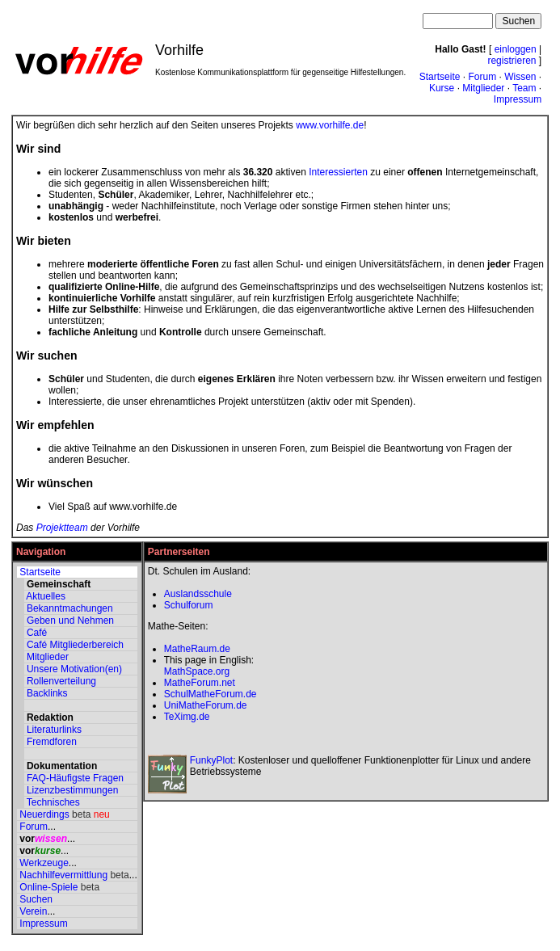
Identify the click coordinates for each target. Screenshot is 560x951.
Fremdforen (52, 742)
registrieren (512, 61)
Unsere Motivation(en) (74, 669)
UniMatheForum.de (206, 705)
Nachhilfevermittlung (63, 875)
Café (37, 633)
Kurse (442, 88)
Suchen (36, 899)
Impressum (518, 99)
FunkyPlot (211, 760)
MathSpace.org (197, 671)
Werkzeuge (44, 863)
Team (524, 88)
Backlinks (47, 693)
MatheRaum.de (197, 649)
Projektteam (62, 528)
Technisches (53, 802)
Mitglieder (483, 88)
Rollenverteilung (61, 681)
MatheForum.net (200, 683)
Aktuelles (46, 596)
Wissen (520, 77)
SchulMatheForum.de (211, 694)
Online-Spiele (48, 887)
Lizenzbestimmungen (72, 790)
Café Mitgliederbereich (75, 645)
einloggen (516, 49)
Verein (33, 911)
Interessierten (338, 172)
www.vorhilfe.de (330, 125)
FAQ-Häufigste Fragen (75, 778)
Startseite (440, 77)
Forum (482, 77)
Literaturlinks (54, 730)
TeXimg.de (187, 717)
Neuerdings (44, 814)
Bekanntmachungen (70, 608)
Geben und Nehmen (70, 621)
